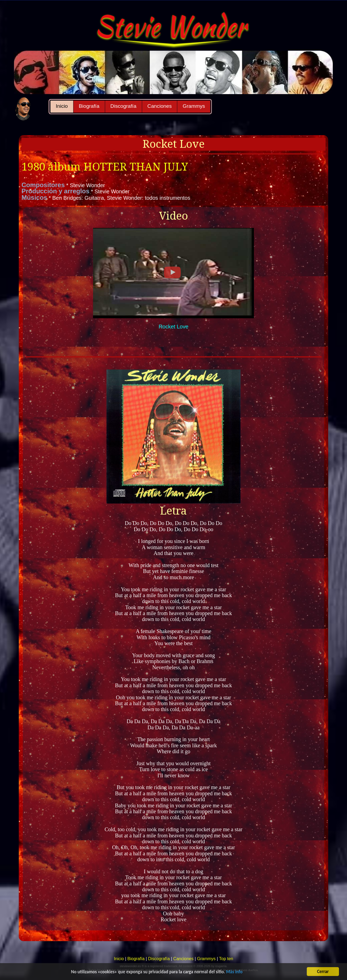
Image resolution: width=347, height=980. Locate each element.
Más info (234, 972)
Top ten (226, 959)
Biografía (89, 106)
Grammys (194, 106)
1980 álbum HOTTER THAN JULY (105, 167)
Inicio (62, 106)
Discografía (123, 106)
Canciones (160, 106)
